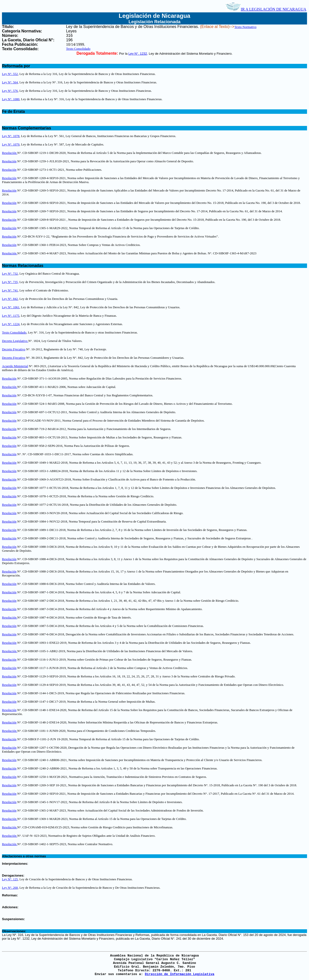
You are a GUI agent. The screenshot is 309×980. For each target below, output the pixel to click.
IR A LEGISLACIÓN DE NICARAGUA (266, 9)
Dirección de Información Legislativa (179, 974)
